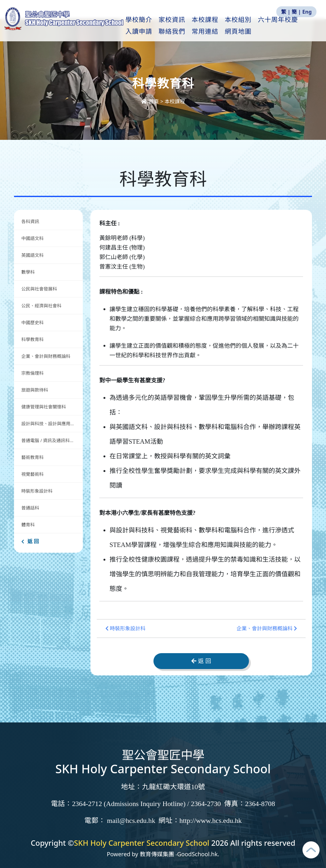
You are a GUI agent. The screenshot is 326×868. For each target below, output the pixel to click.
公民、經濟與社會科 (41, 306)
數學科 (28, 272)
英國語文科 (32, 255)
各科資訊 (30, 221)
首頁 (151, 101)
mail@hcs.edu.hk (131, 821)
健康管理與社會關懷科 (44, 407)
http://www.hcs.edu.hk (211, 821)
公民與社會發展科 (39, 289)
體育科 (28, 525)
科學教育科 (32, 339)
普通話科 (30, 508)
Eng (307, 12)
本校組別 (255, 26)
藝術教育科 (32, 457)
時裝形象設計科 (37, 491)
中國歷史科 (32, 322)
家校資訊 (188, 26)
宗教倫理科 (32, 373)
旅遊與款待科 (35, 390)
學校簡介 (155, 26)
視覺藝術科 (32, 474)
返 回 (30, 541)
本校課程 (222, 26)
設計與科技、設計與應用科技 (50, 424)
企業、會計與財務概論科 (46, 356)
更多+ (285, 26)
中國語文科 (32, 238)
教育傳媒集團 (157, 854)
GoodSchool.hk (197, 854)
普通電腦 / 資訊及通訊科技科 (50, 440)
